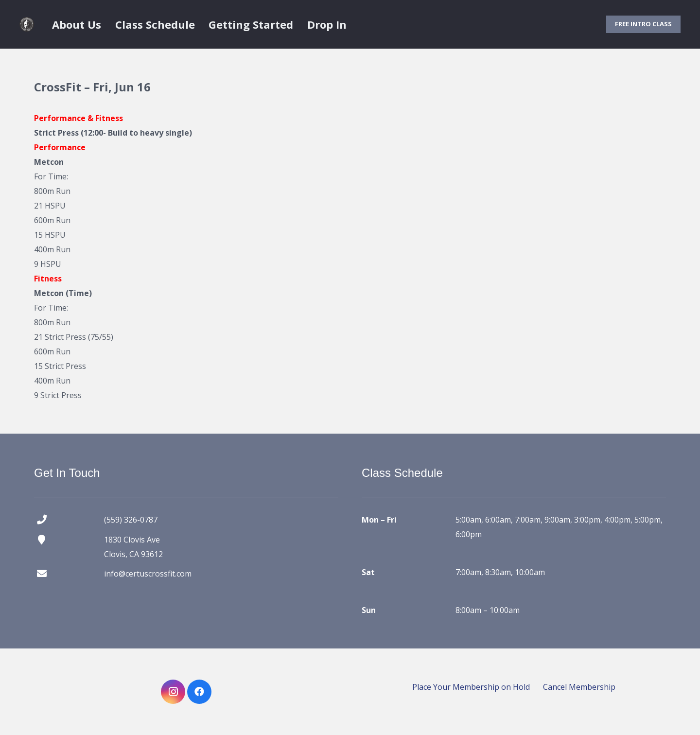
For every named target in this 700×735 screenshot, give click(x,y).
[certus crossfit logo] (27, 24)
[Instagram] (173, 692)
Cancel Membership (579, 687)
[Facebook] (199, 692)
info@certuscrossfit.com (148, 574)
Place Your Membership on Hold (471, 687)
